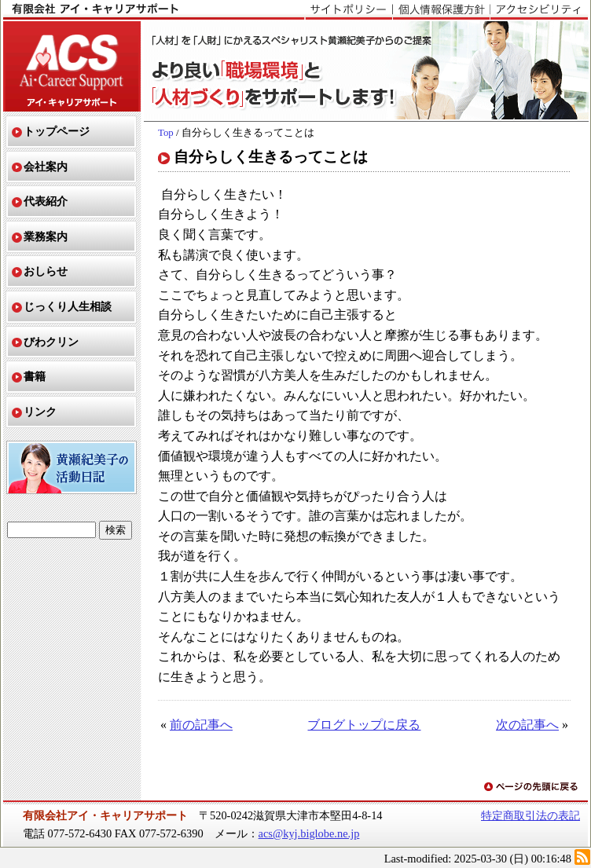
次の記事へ (527, 725)
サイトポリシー (349, 10)
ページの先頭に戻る (532, 787)
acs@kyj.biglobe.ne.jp (309, 833)
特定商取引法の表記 (530, 815)
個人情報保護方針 (441, 10)
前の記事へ (201, 725)
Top (166, 133)
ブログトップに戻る (364, 725)
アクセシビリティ (539, 10)
